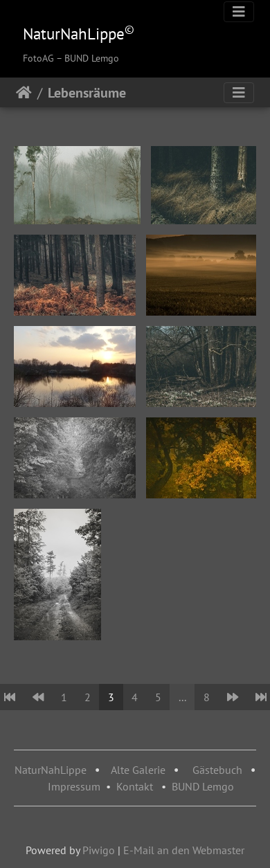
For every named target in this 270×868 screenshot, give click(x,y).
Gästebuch (219, 770)
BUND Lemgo (203, 786)
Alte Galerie (138, 770)
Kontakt (135, 786)
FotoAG (38, 58)
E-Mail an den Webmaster (184, 850)
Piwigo (99, 850)
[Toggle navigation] (239, 12)
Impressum (74, 786)
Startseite (24, 93)
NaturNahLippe (51, 770)
